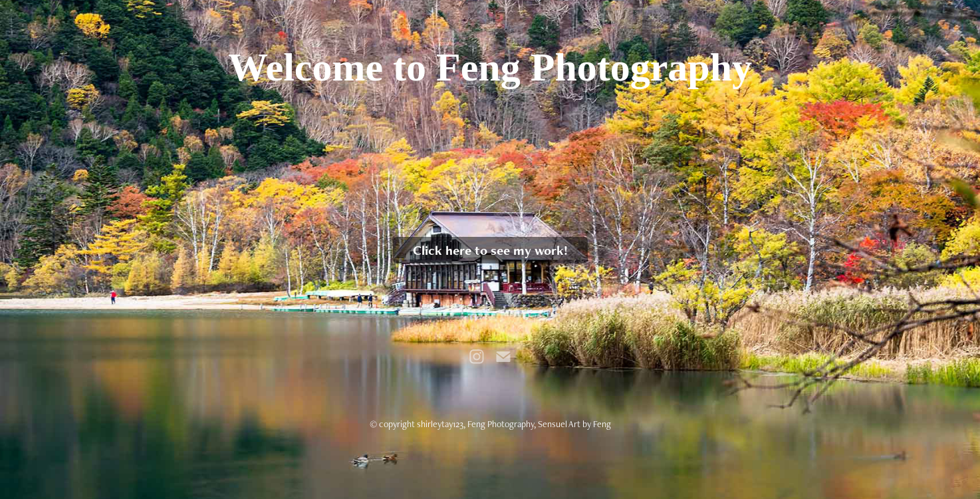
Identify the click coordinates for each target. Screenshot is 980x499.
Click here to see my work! (490, 250)
